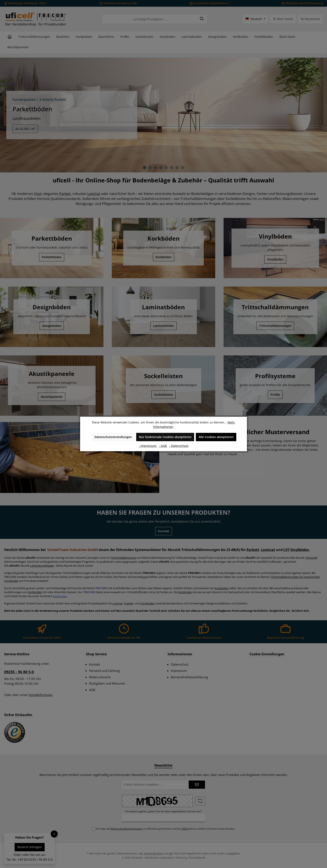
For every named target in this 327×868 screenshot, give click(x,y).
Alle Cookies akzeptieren (216, 437)
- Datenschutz (179, 446)
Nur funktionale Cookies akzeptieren (165, 437)
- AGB (163, 446)
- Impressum (148, 446)
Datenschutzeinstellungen (113, 437)
